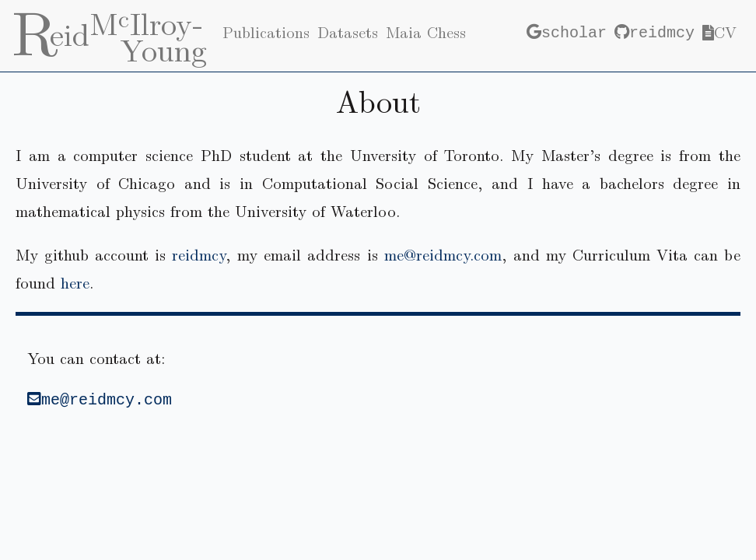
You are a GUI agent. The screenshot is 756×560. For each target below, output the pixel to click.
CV (719, 31)
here (75, 282)
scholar (567, 31)
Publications (266, 31)
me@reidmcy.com (443, 254)
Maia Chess (426, 31)
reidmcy (654, 31)
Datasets (348, 31)
